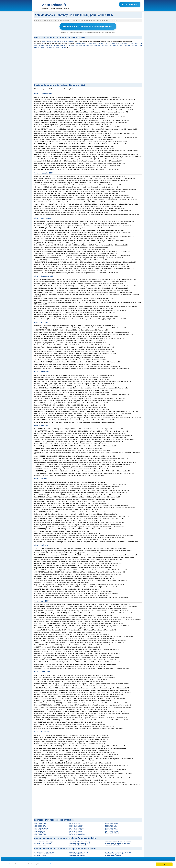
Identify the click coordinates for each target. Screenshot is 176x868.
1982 (137, 45)
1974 (58, 47)
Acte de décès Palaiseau (77, 853)
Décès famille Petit (39, 825)
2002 (65, 45)
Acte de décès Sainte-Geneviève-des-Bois (118, 852)
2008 (43, 45)
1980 (35, 47)
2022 (98, 43)
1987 (122, 45)
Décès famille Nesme (76, 831)
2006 (50, 45)
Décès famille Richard (76, 825)
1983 (133, 45)
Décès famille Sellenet (112, 832)
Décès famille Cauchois (76, 828)
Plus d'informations (75, 864)
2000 (73, 45)
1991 (107, 45)
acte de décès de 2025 (81, 43)
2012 (137, 43)
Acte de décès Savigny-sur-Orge (79, 852)
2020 (106, 43)
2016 (121, 43)
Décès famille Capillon (40, 829)
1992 (103, 45)
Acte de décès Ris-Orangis (113, 855)
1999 (76, 45)
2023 (95, 43)
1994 (95, 45)
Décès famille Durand (112, 823)
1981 (140, 45)
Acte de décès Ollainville (113, 844)
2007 (46, 45)
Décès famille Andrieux (76, 832)
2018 (114, 43)
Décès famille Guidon (112, 831)
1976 (50, 47)
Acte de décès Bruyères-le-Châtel (79, 843)
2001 (69, 45)
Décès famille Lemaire (40, 823)
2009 (39, 45)
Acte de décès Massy (40, 855)
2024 (91, 43)
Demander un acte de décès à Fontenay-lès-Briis (88, 26)
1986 (125, 45)
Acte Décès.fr (54, 5)
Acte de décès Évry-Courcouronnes (44, 852)
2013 (133, 43)
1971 (70, 47)
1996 (88, 45)
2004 (58, 45)
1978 (43, 47)
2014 (129, 43)
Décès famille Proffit (111, 825)
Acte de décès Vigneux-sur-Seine (115, 853)
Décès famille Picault (40, 834)
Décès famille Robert (40, 826)
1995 (92, 45)
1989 (114, 45)
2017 (117, 43)
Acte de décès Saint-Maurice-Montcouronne (118, 841)
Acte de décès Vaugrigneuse (42, 843)
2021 (102, 43)
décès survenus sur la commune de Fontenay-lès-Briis (58, 41)
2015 (125, 43)
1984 (129, 45)
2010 (35, 45)
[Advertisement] (88, 66)
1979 (39, 47)
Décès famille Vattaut (40, 831)
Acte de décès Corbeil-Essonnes (43, 853)
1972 (65, 47)
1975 (54, 47)
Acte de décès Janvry (40, 844)
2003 (61, 45)
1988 (118, 45)
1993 (99, 45)
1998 (80, 45)
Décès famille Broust (76, 826)
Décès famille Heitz (111, 828)
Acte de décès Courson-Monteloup (80, 841)
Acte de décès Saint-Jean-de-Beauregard (118, 843)
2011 (140, 43)
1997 (84, 45)
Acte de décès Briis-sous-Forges (43, 841)
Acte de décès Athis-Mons (77, 855)
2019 (110, 43)
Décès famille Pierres (40, 832)
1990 (110, 45)
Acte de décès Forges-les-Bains (79, 844)
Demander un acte (130, 4)
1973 (61, 47)
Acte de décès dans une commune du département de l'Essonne (65, 848)
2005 (54, 45)
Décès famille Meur (75, 823)
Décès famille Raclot (75, 829)
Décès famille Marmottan (41, 828)
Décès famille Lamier (112, 829)
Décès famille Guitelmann (77, 834)
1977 (46, 47)
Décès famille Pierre (111, 826)
